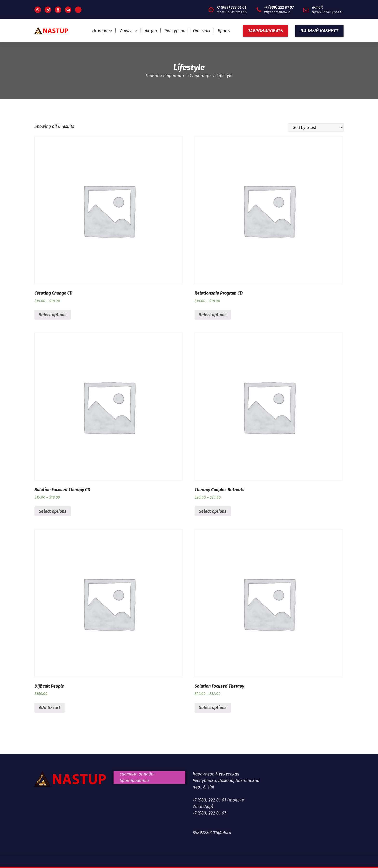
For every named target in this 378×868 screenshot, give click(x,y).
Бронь (224, 31)
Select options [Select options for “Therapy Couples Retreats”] (213, 511)
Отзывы (202, 31)
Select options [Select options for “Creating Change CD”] (53, 315)
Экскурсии (175, 31)
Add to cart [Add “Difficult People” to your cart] (50, 708)
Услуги (126, 31)
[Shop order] (316, 128)
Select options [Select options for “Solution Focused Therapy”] (213, 708)
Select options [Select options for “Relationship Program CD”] (213, 315)
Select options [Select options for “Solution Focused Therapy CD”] (53, 511)
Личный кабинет (319, 31)
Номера (100, 31)
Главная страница (165, 76)
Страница (200, 76)
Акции (151, 31)
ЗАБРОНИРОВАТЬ (266, 31)
